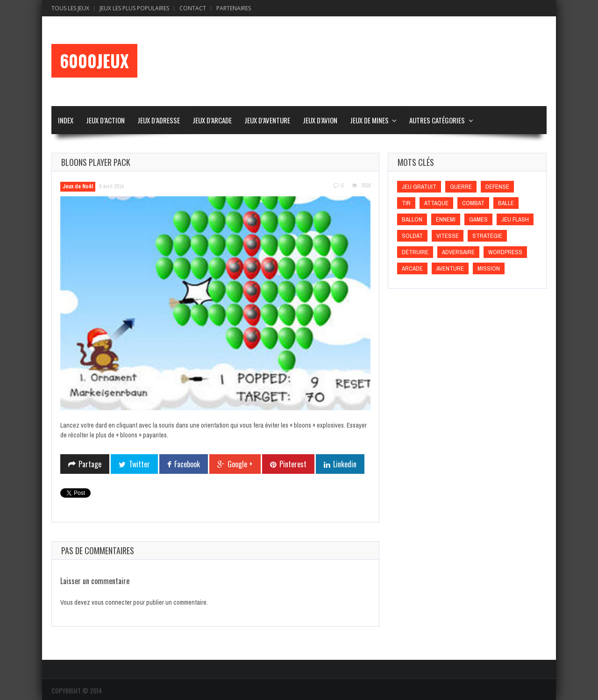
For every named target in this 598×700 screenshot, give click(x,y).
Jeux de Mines (369, 120)
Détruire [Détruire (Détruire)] (415, 252)
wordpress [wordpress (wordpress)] (505, 252)
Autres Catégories (437, 120)
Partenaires (234, 8)
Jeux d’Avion (320, 120)
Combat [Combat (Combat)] (473, 203)
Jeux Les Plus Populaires (134, 8)
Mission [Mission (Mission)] (489, 268)
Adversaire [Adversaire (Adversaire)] (458, 252)
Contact (193, 8)
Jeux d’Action (105, 120)
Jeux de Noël (78, 186)
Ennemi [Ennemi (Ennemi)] (446, 219)
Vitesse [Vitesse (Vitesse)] (448, 236)
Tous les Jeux (70, 8)
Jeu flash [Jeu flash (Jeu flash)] (515, 219)
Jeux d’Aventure (267, 120)
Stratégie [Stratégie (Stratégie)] (487, 236)
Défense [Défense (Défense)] (497, 187)
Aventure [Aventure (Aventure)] (450, 268)
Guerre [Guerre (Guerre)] (461, 187)
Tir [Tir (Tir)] (406, 203)
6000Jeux (94, 61)
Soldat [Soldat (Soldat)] (412, 236)
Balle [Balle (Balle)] (506, 203)
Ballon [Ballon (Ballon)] (412, 219)
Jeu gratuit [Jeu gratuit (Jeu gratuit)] (419, 187)
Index (66, 120)
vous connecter (112, 602)
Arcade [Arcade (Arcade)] (412, 268)
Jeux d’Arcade (212, 120)
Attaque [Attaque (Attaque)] (436, 203)
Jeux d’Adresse (159, 120)
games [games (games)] (478, 219)
